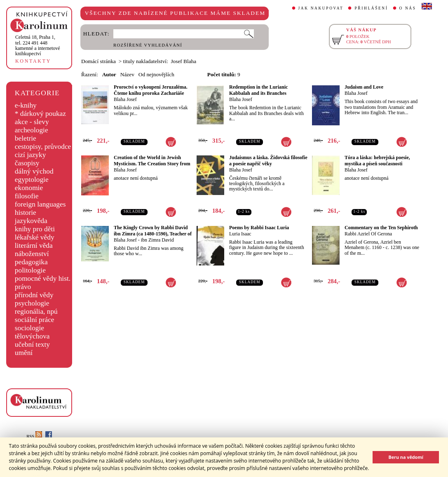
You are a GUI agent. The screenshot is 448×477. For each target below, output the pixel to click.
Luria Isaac (240, 234)
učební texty (32, 344)
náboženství (32, 254)
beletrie (26, 138)
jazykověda (31, 221)
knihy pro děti (35, 229)
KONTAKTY (33, 61)
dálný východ (34, 171)
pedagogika (31, 262)
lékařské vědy (35, 237)
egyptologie (32, 180)
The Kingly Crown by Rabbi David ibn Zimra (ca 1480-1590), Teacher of (153, 231)
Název (127, 74)
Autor (109, 74)
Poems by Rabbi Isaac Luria (259, 228)
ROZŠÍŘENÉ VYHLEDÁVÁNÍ (148, 45)
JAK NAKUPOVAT (321, 8)
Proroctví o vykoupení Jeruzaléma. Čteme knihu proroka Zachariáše (151, 90)
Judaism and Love (364, 87)
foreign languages (40, 204)
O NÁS (408, 8)
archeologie (32, 130)
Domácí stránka (99, 61)
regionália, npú (36, 311)
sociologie (29, 328)
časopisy (27, 163)
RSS (34, 436)
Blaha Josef (125, 99)
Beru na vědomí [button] (406, 457)
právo (23, 287)
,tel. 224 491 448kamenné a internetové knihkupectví (38, 45)
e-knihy (26, 105)
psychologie (32, 303)
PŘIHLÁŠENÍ (371, 8)
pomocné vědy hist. (43, 278)
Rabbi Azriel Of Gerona (368, 234)
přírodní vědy (34, 295)
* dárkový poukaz (40, 114)
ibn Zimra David (157, 240)
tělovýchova (32, 336)
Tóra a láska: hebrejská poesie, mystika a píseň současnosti (377, 161)
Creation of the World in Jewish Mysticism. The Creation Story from (152, 161)
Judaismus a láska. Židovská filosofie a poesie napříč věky (268, 161)
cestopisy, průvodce (43, 147)
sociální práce (35, 320)
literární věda (34, 246)
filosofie (27, 196)
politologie (30, 270)
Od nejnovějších (156, 74)
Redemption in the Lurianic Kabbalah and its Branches (258, 90)
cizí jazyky (30, 155)
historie (26, 213)
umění (24, 353)
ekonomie (29, 188)
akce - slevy (32, 122)
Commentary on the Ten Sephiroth (381, 228)
